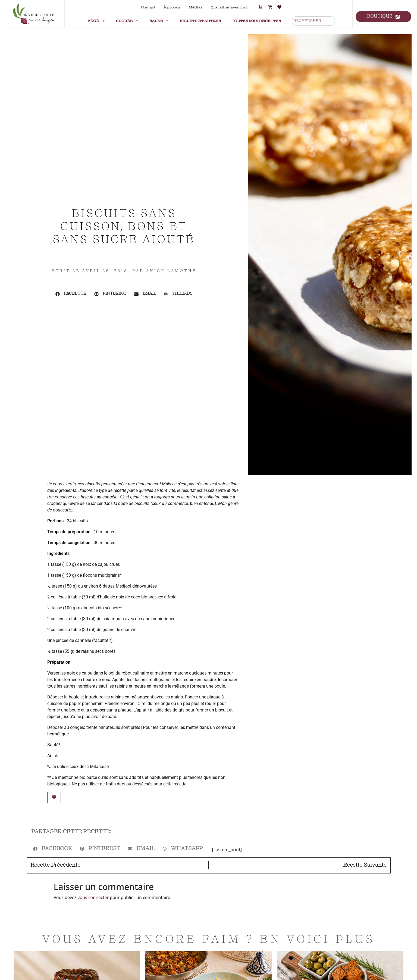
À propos (172, 7)
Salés (159, 21)
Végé (96, 21)
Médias (196, 7)
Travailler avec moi (229, 7)
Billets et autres (200, 21)
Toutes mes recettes (256, 21)
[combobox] (313, 21)
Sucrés (127, 21)
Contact (148, 7)
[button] (71, 294)
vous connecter (93, 897)
